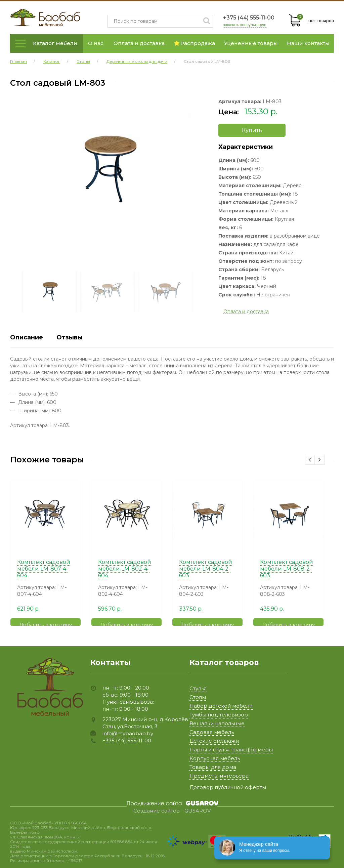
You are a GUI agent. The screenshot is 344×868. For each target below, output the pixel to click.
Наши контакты (308, 43)
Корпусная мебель (215, 758)
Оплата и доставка (139, 43)
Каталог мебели (55, 43)
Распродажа (195, 43)
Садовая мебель (212, 732)
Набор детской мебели (221, 706)
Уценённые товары (251, 43)
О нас (96, 43)
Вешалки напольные (217, 723)
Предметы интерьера (219, 776)
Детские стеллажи (214, 741)
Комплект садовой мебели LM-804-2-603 (206, 569)
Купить (252, 130)
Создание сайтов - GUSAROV (172, 811)
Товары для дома (213, 767)
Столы (198, 697)
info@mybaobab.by (128, 733)
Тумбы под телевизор (219, 715)
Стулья (198, 688)
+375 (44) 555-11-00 (249, 18)
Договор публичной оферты (228, 787)
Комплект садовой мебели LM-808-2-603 (287, 569)
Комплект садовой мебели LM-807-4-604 (44, 569)
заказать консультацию (245, 25)
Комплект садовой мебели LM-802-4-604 (125, 569)
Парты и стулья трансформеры (231, 750)
